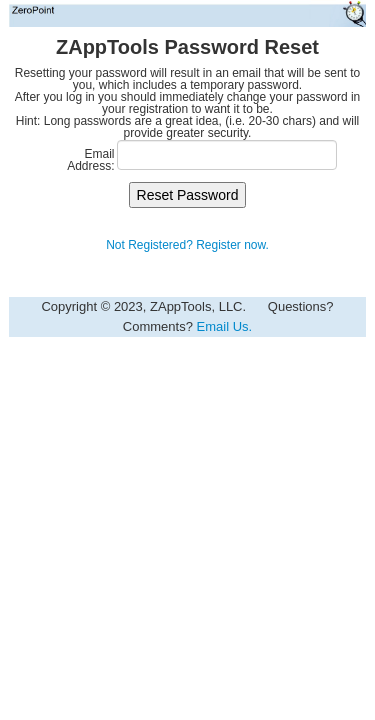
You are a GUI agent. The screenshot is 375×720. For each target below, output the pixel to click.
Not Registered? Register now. (187, 245)
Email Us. (225, 326)
